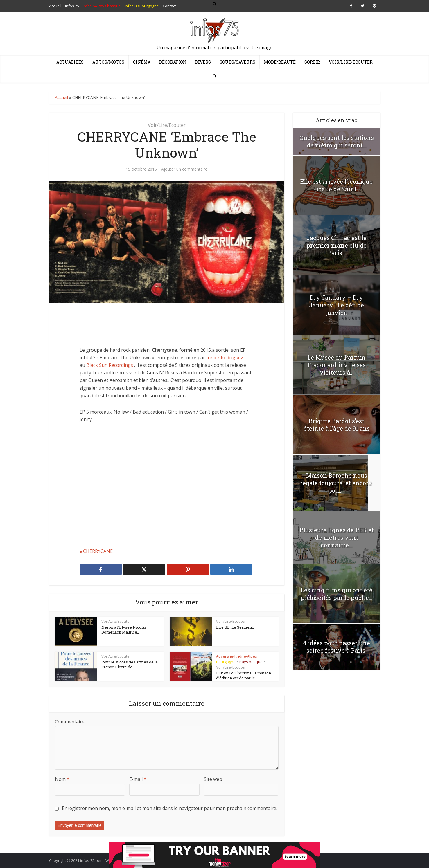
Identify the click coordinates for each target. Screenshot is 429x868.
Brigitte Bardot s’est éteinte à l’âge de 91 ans (337, 425)
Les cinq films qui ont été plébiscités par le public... (336, 594)
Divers (203, 62)
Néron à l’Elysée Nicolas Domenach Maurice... (124, 630)
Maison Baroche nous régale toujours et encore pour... (337, 483)
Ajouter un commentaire (184, 169)
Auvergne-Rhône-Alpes (237, 656)
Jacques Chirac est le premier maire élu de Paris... (336, 245)
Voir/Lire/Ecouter (351, 62)
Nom (62, 779)
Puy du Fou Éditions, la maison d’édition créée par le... (244, 676)
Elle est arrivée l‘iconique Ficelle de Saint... (336, 185)
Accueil (61, 97)
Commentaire (70, 722)
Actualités (70, 62)
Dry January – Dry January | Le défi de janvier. (336, 305)
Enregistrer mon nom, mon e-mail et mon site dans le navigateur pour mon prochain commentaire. (169, 808)
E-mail (138, 779)
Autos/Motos (108, 62)
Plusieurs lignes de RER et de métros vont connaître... (337, 537)
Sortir (312, 62)
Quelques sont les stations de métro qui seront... (337, 141)
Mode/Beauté (280, 62)
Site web (213, 779)
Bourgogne (226, 662)
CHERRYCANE (98, 551)
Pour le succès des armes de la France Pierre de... (130, 665)
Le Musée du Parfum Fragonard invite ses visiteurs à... (336, 365)
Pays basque (251, 662)
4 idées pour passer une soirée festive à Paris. (336, 647)
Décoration (173, 62)
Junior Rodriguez (225, 358)
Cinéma (142, 62)
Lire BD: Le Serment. (235, 627)
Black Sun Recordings (110, 365)
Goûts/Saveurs (237, 62)
